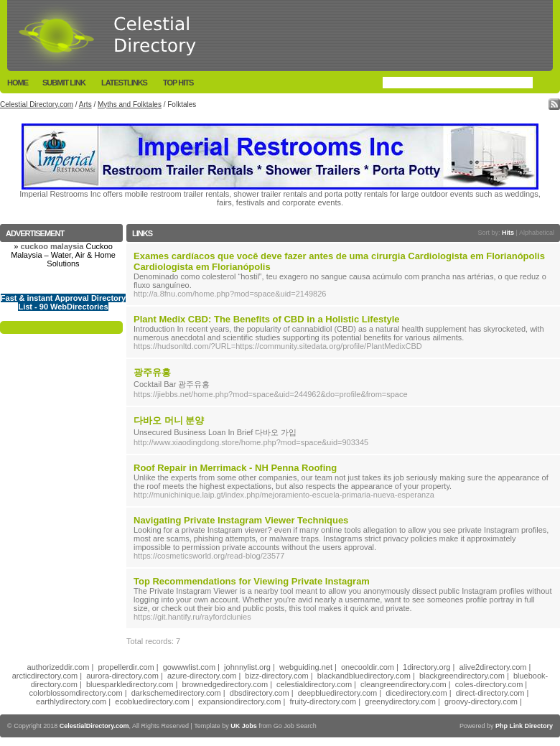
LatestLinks (124, 83)
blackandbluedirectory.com (364, 676)
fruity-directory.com (323, 701)
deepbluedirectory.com (337, 693)
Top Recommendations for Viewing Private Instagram (252, 581)
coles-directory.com (489, 684)
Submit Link (64, 83)
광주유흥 (152, 372)
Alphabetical (537, 233)
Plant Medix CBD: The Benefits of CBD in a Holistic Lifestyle (267, 319)
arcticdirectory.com (45, 676)
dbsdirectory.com (260, 693)
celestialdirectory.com (314, 684)
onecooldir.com (368, 667)
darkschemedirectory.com (176, 693)
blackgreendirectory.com (462, 676)
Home (18, 83)
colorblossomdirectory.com (76, 693)
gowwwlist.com (189, 667)
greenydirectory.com (400, 701)
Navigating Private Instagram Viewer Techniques (241, 520)
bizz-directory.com (276, 676)
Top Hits (178, 83)
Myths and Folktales (130, 104)
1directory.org (426, 667)
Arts (85, 104)
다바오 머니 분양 (169, 420)
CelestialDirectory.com (94, 726)
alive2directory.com (493, 667)
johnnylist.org (247, 667)
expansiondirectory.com (239, 701)
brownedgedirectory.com (225, 684)
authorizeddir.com (59, 667)
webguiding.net (306, 667)
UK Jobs (244, 726)
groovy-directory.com (481, 701)
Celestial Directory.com (37, 104)
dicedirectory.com (416, 693)
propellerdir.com (126, 667)
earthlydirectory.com (71, 701)
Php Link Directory (524, 726)
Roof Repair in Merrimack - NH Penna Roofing (235, 468)
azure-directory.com (202, 676)
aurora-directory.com (122, 676)
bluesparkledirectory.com (130, 684)
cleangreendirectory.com (403, 684)
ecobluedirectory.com (152, 701)
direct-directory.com (490, 693)
